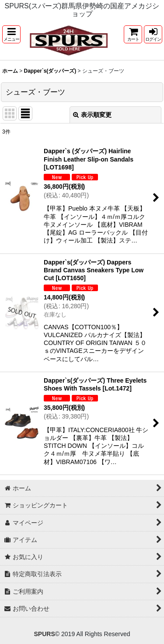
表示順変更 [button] (92, 115)
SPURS (44, 634)
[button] (11, 34)
